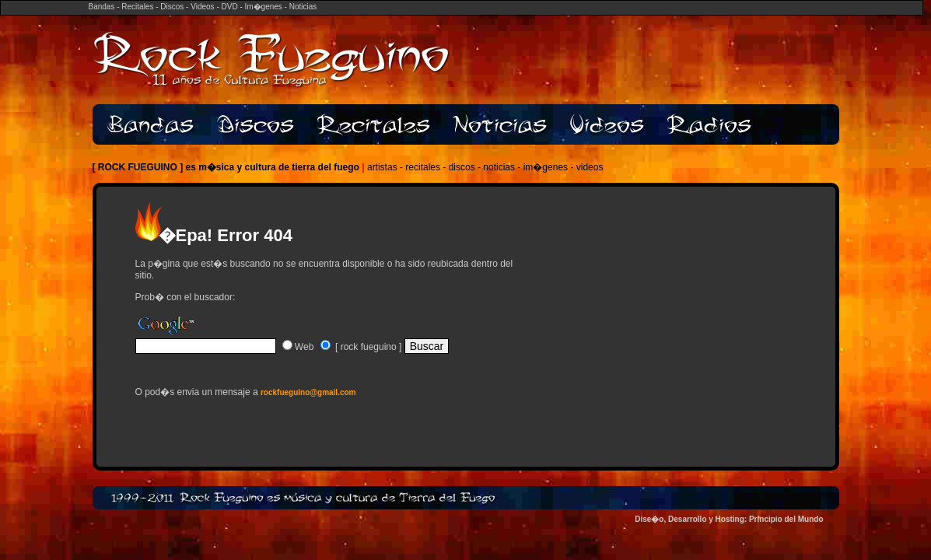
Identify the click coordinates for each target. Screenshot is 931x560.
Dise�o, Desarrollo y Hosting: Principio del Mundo (729, 519)
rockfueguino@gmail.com (308, 392)
